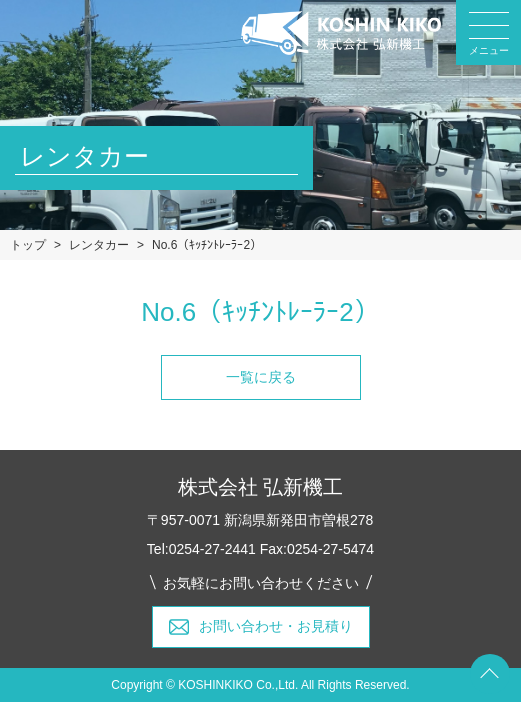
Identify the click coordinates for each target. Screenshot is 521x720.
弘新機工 (341, 33)
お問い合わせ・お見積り (276, 626)
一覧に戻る (261, 377)
